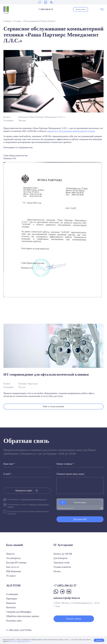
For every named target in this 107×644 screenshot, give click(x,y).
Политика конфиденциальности (20, 641)
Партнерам (12, 599)
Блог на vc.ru (13, 567)
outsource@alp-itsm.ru (67, 598)
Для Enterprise (60, 558)
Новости (10, 554)
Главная (7, 21)
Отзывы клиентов (62, 567)
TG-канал (11, 576)
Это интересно (13, 558)
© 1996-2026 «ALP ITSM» (19, 630)
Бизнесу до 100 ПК (63, 554)
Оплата (57, 571)
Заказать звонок (81, 9)
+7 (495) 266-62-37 (46, 9)
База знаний (15, 545)
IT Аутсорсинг (63, 545)
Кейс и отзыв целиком (53, 406)
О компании (12, 594)
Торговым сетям (61, 563)
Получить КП (80, 519)
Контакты (11, 607)
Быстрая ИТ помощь (16, 563)
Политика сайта (14, 621)
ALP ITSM (13, 585)
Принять (99, 640)
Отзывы (17, 21)
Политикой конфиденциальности (34, 499)
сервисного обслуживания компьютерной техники (71, 131)
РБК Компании (14, 571)
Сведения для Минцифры (19, 612)
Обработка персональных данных (23, 616)
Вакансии (11, 603)
